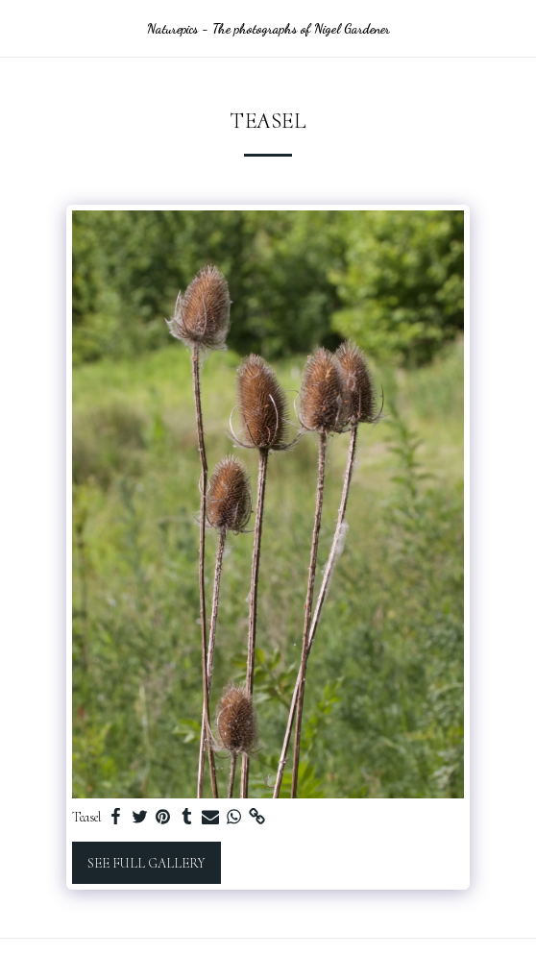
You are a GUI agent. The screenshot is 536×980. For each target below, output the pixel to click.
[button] (21, 28)
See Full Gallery (146, 863)
